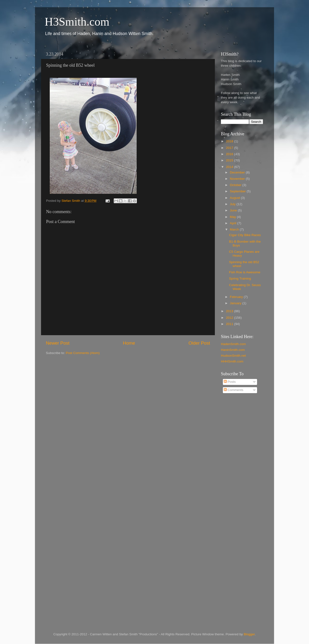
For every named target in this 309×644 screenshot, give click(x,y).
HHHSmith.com (232, 361)
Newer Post (58, 343)
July (233, 204)
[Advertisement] (240, 475)
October (236, 185)
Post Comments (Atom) (83, 353)
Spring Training (240, 279)
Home (129, 343)
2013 (230, 311)
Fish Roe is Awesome (245, 272)
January (236, 303)
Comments (234, 390)
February (237, 297)
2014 (230, 167)
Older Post (199, 343)
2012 (230, 318)
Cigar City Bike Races (245, 235)
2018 (230, 141)
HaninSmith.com (233, 350)
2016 (230, 154)
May (233, 217)
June (234, 210)
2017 (230, 148)
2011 (230, 324)
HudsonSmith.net (233, 356)
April (234, 223)
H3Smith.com (77, 22)
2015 (230, 160)
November (238, 179)
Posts (230, 382)
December (238, 172)
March (235, 229)
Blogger (249, 634)
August (235, 198)
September (238, 191)
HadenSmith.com (233, 344)
